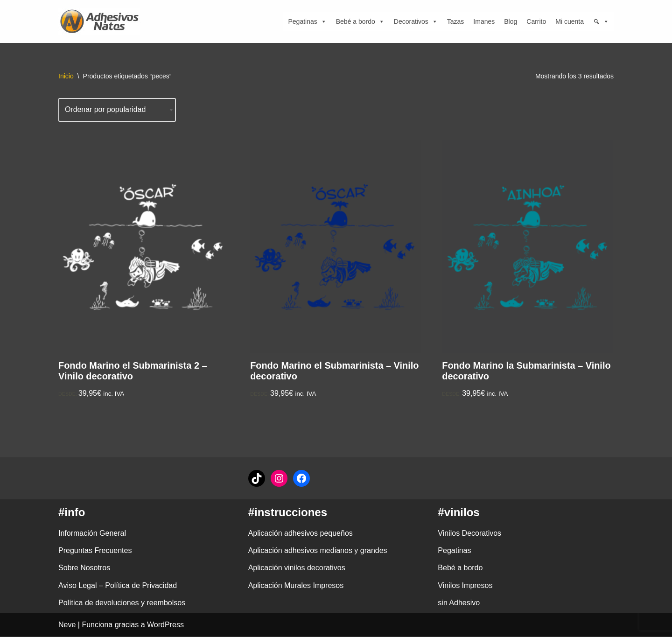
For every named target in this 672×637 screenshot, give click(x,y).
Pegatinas (307, 21)
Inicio (66, 76)
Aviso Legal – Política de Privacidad (118, 585)
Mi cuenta (570, 21)
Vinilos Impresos (465, 585)
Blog (511, 21)
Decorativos (416, 21)
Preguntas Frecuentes (95, 551)
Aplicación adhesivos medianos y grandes (318, 551)
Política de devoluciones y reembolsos (122, 603)
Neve (67, 625)
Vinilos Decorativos (469, 534)
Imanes (484, 21)
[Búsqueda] (601, 21)
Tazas (456, 21)
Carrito (536, 21)
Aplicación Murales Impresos (296, 585)
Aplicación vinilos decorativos (297, 568)
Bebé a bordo (360, 21)
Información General (92, 534)
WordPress (165, 625)
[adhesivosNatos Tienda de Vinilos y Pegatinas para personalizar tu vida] (102, 21)
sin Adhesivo (459, 603)
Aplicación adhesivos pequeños (301, 534)
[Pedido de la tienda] (118, 110)
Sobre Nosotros (84, 568)
